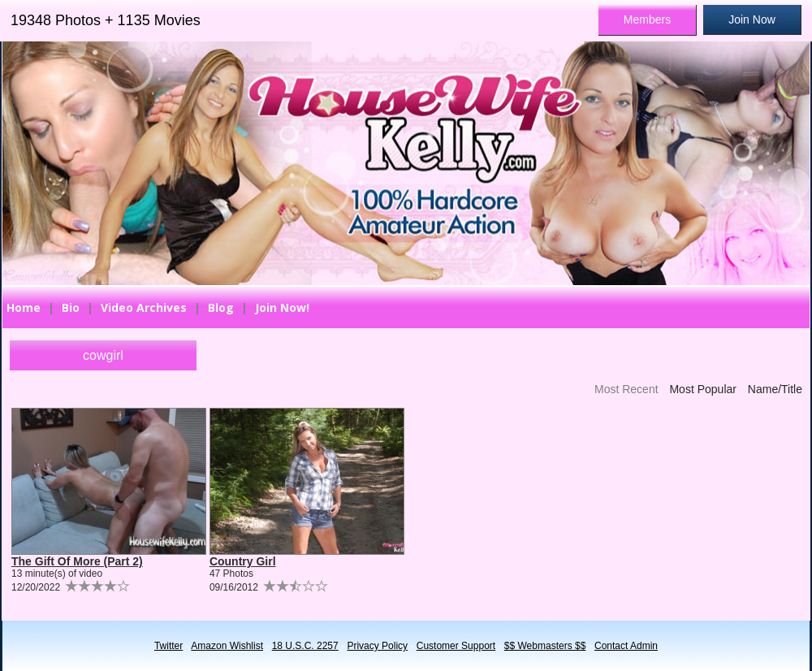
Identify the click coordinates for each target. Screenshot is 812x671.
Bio (71, 307)
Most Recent (626, 389)
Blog (221, 307)
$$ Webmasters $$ (545, 646)
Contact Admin (626, 646)
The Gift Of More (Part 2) (77, 561)
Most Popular (702, 389)
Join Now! (282, 307)
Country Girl (243, 561)
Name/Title (775, 389)
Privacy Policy (377, 646)
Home (24, 307)
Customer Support (456, 646)
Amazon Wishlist (227, 646)
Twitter (168, 646)
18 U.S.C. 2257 (305, 646)
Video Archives (144, 307)
